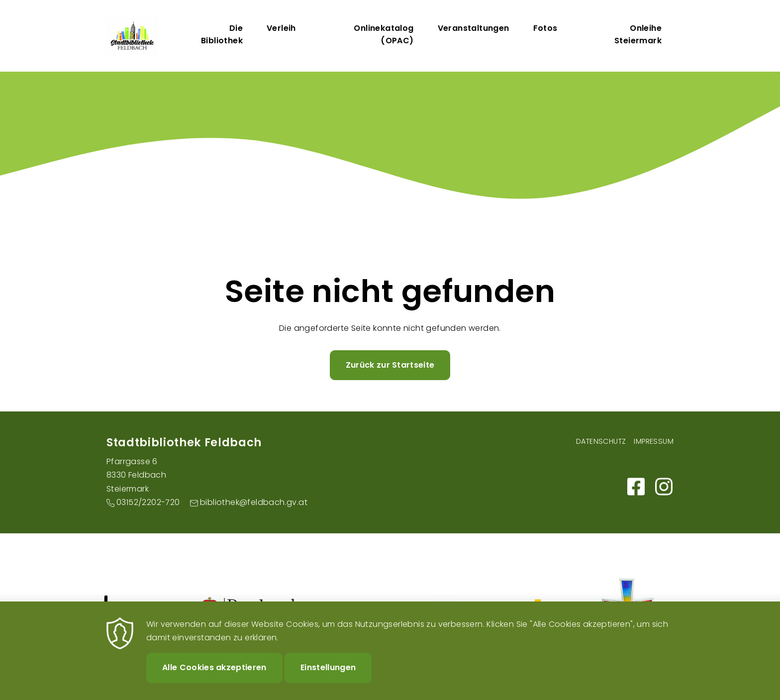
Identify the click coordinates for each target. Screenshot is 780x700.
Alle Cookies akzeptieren (214, 677)
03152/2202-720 (148, 502)
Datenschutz (601, 441)
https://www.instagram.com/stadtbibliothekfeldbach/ (664, 487)
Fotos (545, 28)
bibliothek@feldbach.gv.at (254, 502)
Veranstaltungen (474, 28)
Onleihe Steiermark (638, 34)
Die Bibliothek (222, 34)
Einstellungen (328, 677)
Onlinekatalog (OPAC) (384, 34)
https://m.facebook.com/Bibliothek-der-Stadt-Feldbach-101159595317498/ (636, 487)
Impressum (654, 441)
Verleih (281, 28)
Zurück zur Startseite (390, 365)
